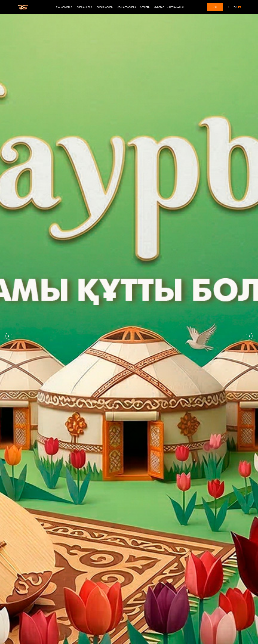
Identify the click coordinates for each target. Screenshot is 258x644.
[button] (9, 336)
